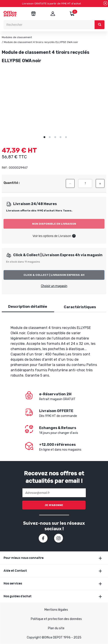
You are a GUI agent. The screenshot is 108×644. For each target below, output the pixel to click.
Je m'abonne (54, 505)
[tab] (28, 307)
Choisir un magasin (54, 286)
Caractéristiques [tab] (80, 307)
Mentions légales (56, 610)
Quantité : (12, 183)
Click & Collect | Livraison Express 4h (54, 275)
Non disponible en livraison (54, 224)
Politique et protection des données (56, 619)
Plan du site (56, 628)
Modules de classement (17, 37)
